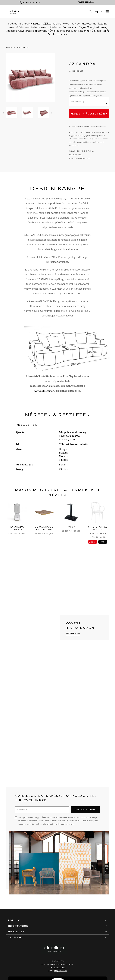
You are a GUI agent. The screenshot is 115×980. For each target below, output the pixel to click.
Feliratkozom (86, 810)
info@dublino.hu (60, 971)
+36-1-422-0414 (60, 967)
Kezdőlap (10, 48)
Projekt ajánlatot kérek (89, 114)
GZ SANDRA (23, 48)
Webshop (86, 2)
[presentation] (3, 113)
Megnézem (73, 634)
